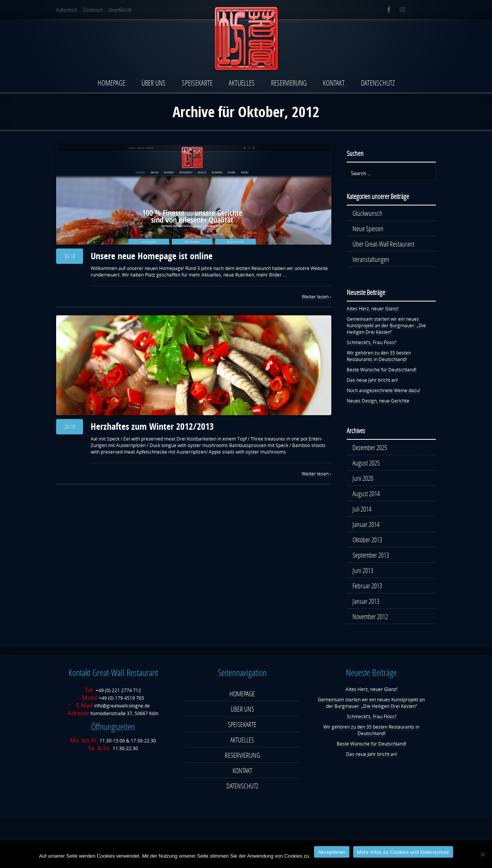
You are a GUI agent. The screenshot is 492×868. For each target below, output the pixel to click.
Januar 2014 (366, 524)
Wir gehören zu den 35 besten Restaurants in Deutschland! (379, 356)
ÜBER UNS (154, 83)
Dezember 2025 (370, 447)
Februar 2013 (367, 586)
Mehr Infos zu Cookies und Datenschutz (403, 852)
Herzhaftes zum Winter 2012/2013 (152, 426)
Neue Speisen (368, 229)
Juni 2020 (363, 478)
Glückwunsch (367, 213)
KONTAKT (334, 83)
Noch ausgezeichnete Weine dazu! (383, 390)
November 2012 (370, 616)
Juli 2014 (362, 509)
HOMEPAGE (111, 83)
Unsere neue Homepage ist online (152, 256)
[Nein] (482, 854)
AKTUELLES (242, 83)
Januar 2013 (366, 601)
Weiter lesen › (317, 297)
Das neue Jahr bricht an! (372, 380)
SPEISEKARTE (197, 83)
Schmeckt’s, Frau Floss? (371, 342)
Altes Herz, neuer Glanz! (373, 309)
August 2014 (366, 494)
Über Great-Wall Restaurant (383, 244)
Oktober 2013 (367, 540)
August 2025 (366, 463)
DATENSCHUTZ (378, 83)
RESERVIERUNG (289, 83)
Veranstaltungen (371, 259)
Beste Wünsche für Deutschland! (381, 370)
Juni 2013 (363, 570)
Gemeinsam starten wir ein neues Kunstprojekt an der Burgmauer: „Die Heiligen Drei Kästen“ (386, 325)
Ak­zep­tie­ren (332, 852)
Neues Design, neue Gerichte (378, 401)
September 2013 (371, 555)
